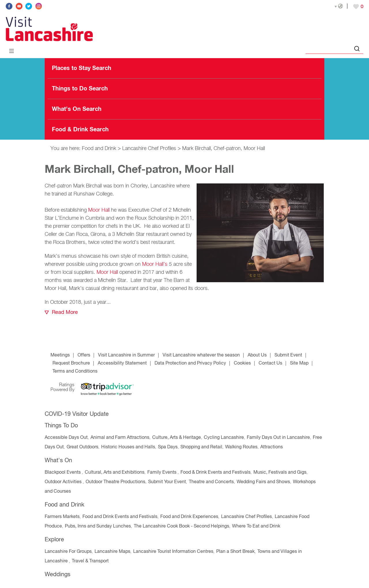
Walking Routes (241, 447)
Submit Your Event (167, 482)
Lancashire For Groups (68, 552)
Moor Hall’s (155, 264)
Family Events (162, 473)
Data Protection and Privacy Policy (190, 363)
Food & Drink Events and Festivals (215, 473)
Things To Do (61, 426)
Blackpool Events (63, 473)
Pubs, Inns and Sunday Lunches (98, 526)
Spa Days (168, 447)
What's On (58, 461)
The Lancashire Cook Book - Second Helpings (181, 526)
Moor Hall (99, 210)
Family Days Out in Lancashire (278, 438)
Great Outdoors (82, 447)
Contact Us (270, 363)
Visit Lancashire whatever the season (201, 355)
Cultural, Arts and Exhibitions (115, 473)
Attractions (272, 447)
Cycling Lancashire (224, 438)
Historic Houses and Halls (128, 447)
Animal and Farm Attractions (120, 438)
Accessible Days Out (66, 438)
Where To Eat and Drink (256, 526)
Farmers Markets (62, 517)
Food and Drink (99, 149)
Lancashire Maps (112, 552)
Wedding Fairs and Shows (263, 482)
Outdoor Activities (64, 482)
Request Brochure (71, 363)
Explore (54, 540)
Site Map (299, 363)
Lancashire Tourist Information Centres (173, 552)
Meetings (60, 355)
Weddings (58, 575)
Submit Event (288, 355)
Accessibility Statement (122, 363)
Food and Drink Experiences (189, 517)
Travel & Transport (90, 561)
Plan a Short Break (235, 552)
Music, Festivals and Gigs (280, 473)
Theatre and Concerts (211, 482)
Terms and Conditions (75, 371)
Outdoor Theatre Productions (115, 482)
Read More (65, 312)
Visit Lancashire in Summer (126, 355)
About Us (257, 355)
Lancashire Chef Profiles (149, 149)
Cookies (242, 363)
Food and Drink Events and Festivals (120, 517)
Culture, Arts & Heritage (177, 438)
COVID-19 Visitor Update (77, 414)
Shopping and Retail (201, 447)
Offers (84, 355)
